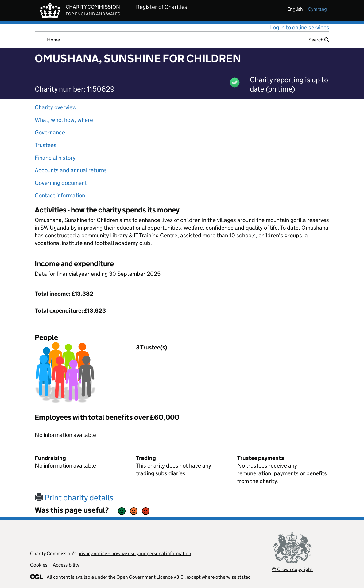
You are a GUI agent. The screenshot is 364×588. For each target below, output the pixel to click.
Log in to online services (300, 27)
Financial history (55, 158)
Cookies (39, 565)
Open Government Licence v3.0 (150, 577)
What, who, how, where (64, 120)
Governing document (61, 183)
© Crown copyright (292, 569)
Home (53, 40)
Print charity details (74, 498)
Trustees (46, 145)
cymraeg (317, 9)
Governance (50, 132)
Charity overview (56, 107)
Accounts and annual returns (71, 170)
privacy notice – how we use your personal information (134, 553)
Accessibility (66, 565)
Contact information (60, 195)
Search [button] (319, 40)
